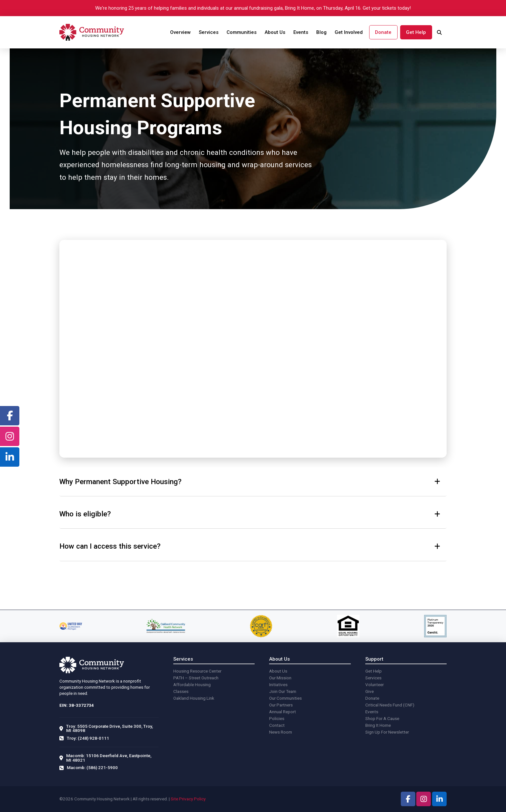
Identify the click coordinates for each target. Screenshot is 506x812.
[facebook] (10, 416)
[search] (439, 32)
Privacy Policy (192, 799)
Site (174, 799)
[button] (253, 482)
